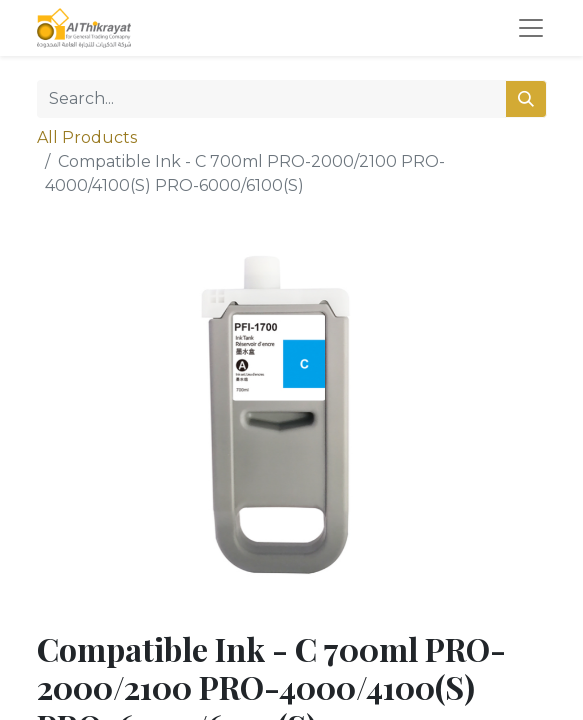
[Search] (526, 99)
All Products (87, 137)
